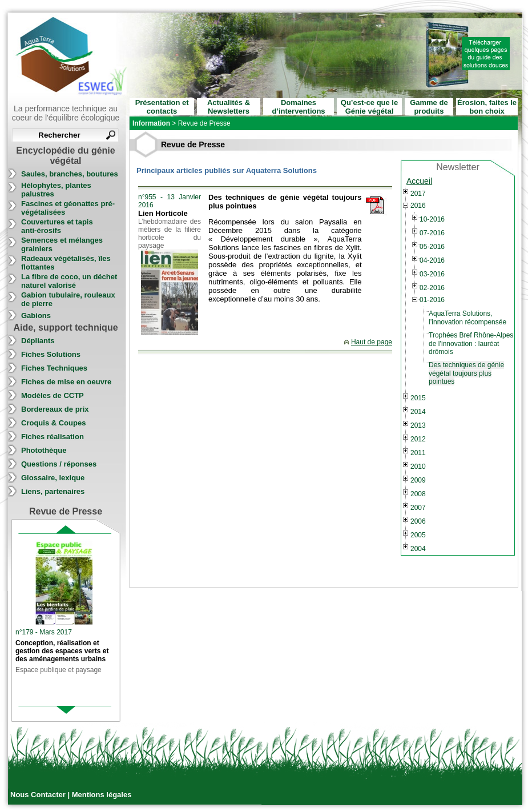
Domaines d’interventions (298, 107)
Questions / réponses (59, 464)
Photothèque (44, 450)
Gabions (36, 315)
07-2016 (432, 233)
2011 (418, 453)
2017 (418, 194)
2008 (418, 494)
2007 (418, 508)
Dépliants (38, 341)
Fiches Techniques (54, 368)
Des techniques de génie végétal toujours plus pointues (466, 373)
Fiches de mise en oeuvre (66, 382)
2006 (418, 521)
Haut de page (372, 342)
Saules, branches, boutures (70, 174)
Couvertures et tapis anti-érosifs (57, 226)
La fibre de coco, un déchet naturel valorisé (69, 281)
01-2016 (432, 300)
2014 (418, 412)
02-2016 (432, 288)
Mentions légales (102, 795)
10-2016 (432, 219)
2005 (418, 535)
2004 (418, 549)
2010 (418, 467)
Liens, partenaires (53, 491)
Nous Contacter (39, 795)
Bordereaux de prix (55, 409)
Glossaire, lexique (53, 478)
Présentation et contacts (162, 107)
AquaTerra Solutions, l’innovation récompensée (467, 318)
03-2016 (432, 274)
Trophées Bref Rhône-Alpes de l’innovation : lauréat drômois (471, 343)
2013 (418, 425)
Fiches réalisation (53, 437)
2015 (418, 398)
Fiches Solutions (51, 354)
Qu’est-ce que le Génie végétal (369, 107)
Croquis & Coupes (53, 423)
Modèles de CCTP (53, 395)
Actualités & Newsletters (229, 107)
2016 (418, 206)
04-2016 (432, 260)
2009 (418, 480)
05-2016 (432, 247)
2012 (418, 439)
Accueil (419, 181)
